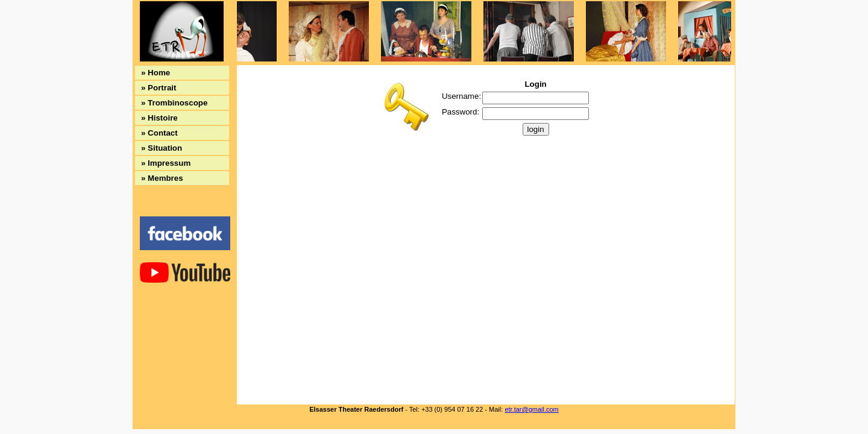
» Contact (159, 133)
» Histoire (159, 118)
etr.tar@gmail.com (531, 409)
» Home (156, 73)
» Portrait (159, 88)
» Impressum (166, 163)
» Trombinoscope (174, 103)
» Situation (162, 148)
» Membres (162, 178)
